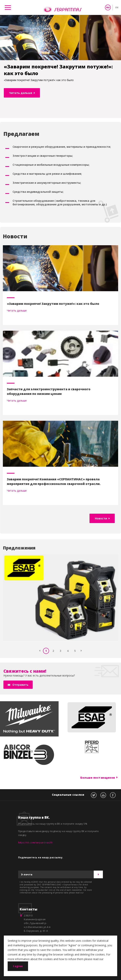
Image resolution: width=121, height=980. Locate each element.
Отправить (20, 685)
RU (108, 7)
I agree (18, 966)
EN (117, 7)
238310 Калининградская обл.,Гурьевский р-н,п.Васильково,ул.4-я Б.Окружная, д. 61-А (37, 923)
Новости (101, 518)
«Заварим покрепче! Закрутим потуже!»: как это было (53, 304)
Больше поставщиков (98, 777)
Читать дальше (21, 93)
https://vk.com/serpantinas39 (35, 843)
